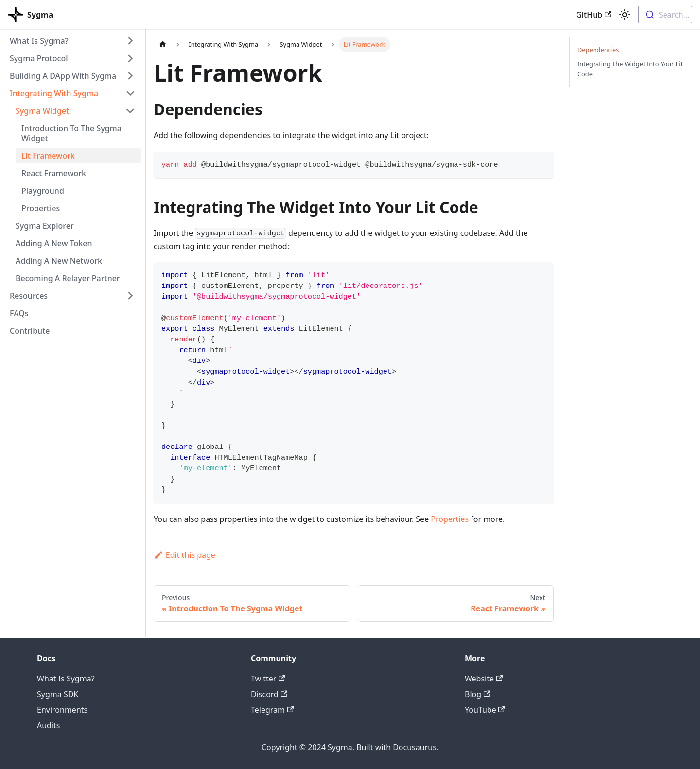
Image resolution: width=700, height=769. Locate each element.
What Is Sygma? (39, 41)
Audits (49, 725)
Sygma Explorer (45, 226)
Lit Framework (48, 156)
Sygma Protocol (39, 58)
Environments (62, 710)
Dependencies (598, 50)
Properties (41, 208)
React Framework (54, 173)
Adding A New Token (54, 243)
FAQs (19, 313)
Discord (269, 694)
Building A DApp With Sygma (63, 76)
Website (484, 679)
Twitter (268, 679)
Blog (477, 694)
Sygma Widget (42, 111)
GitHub (594, 15)
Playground (43, 191)
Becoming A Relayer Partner (68, 278)
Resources (29, 296)
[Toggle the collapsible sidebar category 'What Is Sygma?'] (130, 41)
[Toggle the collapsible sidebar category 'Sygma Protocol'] (130, 58)
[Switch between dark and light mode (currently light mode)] (625, 15)
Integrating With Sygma (54, 93)
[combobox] (665, 15)
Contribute (30, 331)
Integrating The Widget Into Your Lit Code (630, 69)
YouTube (485, 710)
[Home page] (163, 45)
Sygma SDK (58, 694)
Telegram (272, 710)
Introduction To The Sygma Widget (71, 133)
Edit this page (184, 555)
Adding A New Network (59, 261)
